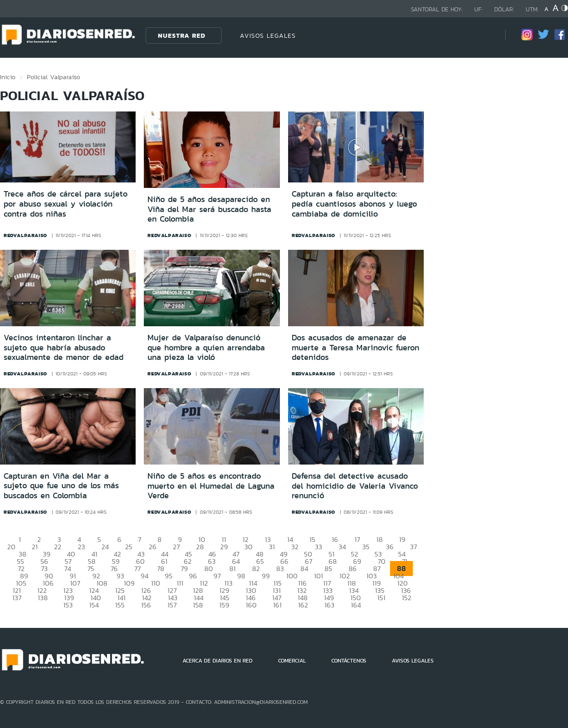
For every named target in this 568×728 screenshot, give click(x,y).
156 (146, 605)
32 (295, 547)
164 (356, 605)
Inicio (8, 77)
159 (224, 605)
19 (402, 539)
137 (17, 598)
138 (43, 598)
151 (381, 598)
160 (251, 605)
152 (407, 598)
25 (129, 547)
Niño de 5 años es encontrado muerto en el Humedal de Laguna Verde (211, 486)
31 (272, 547)
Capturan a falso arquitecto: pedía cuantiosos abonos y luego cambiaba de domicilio (354, 204)
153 (68, 605)
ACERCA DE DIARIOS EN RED (218, 661)
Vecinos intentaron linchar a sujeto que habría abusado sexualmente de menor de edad (63, 347)
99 (266, 576)
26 (153, 547)
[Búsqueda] (485, 35)
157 (172, 605)
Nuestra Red (182, 35)
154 (94, 605)
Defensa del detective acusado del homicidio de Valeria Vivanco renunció (355, 486)
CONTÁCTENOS (349, 661)
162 (303, 605)
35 (366, 547)
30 (248, 547)
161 (277, 605)
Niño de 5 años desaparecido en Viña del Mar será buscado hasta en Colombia (209, 209)
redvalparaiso (25, 235)
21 (35, 547)
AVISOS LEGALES (268, 35)
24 (105, 547)
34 (342, 547)
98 (241, 576)
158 (198, 605)
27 (176, 547)
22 (58, 547)
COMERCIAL (292, 661)
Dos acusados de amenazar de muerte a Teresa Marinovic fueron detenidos (355, 347)
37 (413, 547)
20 (11, 547)
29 (224, 547)
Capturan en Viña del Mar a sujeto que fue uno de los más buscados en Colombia (61, 486)
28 (200, 547)
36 (390, 547)
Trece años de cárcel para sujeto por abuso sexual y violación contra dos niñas (66, 204)
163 (330, 605)
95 (169, 576)
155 (120, 605)
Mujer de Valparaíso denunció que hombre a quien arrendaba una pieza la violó (206, 347)
